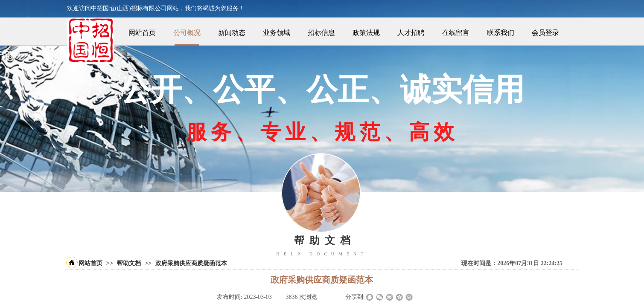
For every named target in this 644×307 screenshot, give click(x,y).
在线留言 (456, 33)
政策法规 (366, 33)
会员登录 (545, 33)
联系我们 (501, 33)
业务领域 (277, 33)
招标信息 (321, 33)
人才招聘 (411, 33)
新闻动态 (232, 33)
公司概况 (187, 33)
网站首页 (142, 33)
